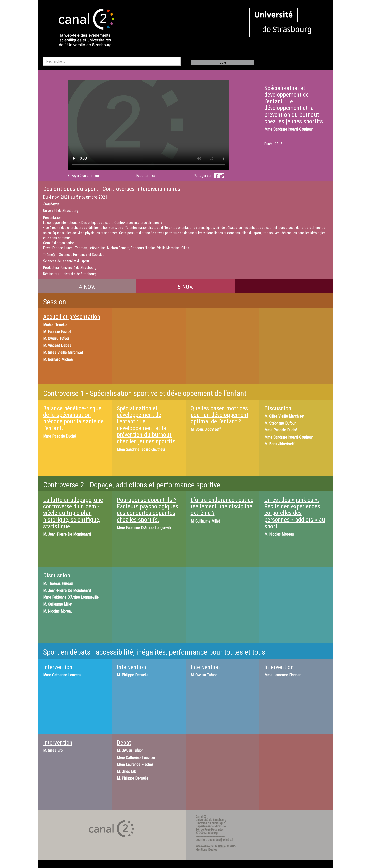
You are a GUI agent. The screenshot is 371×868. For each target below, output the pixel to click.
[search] (112, 61)
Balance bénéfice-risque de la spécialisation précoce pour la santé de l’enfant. (73, 418)
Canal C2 (201, 817)
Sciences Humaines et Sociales (82, 255)
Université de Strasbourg (61, 211)
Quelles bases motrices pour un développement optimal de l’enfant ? (220, 415)
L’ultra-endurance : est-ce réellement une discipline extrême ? (222, 507)
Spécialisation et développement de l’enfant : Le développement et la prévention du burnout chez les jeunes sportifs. (147, 425)
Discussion (278, 408)
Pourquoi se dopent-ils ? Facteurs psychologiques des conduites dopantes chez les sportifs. (147, 510)
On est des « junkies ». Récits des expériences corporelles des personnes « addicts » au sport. (295, 513)
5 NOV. (186, 287)
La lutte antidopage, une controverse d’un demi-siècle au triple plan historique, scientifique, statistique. (73, 513)
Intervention (58, 667)
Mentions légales (206, 850)
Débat (124, 743)
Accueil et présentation (72, 317)
